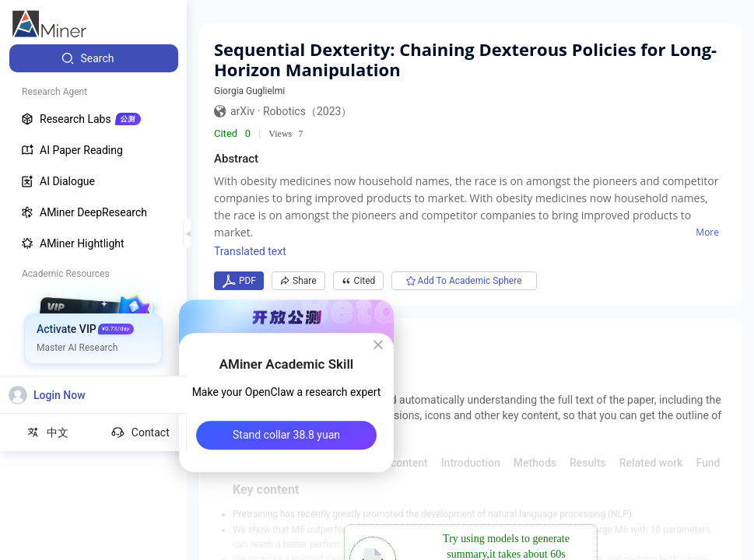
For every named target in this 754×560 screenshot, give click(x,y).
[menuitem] (94, 58)
